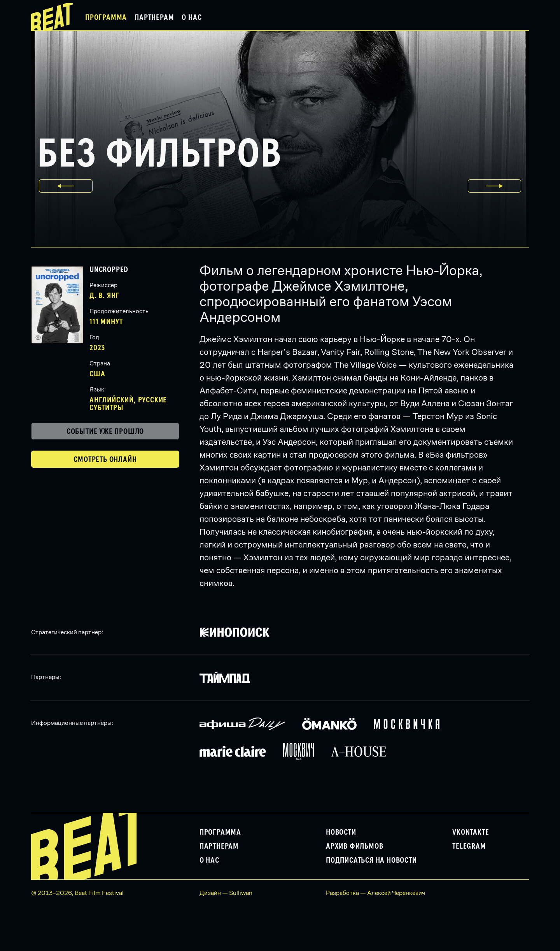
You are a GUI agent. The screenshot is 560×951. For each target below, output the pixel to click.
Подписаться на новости (371, 860)
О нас (192, 18)
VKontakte (471, 832)
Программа (106, 18)
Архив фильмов (354, 846)
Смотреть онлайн (105, 460)
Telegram (469, 846)
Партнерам (154, 18)
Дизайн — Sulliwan (226, 893)
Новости (341, 832)
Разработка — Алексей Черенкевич (375, 893)
